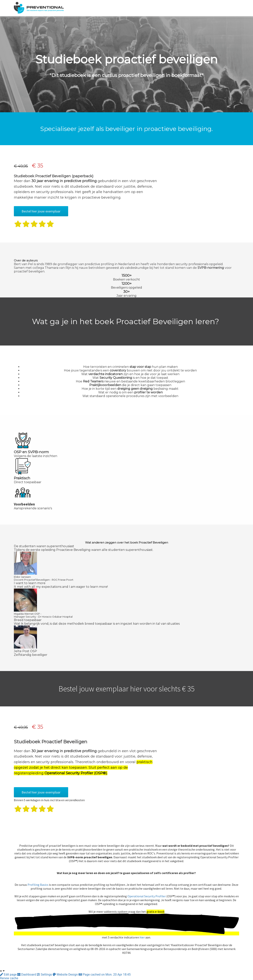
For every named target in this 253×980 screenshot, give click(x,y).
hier (142, 937)
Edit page (9, 975)
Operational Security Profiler (147, 896)
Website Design (66, 975)
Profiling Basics (38, 885)
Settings (45, 975)
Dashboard (27, 975)
